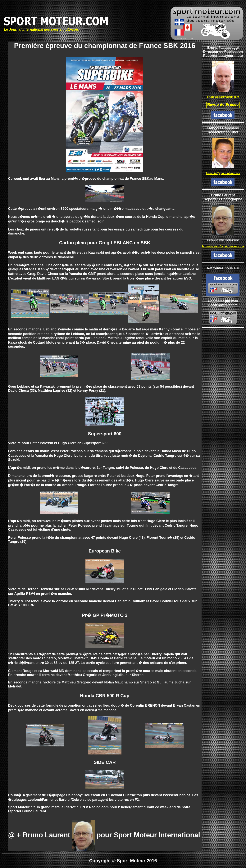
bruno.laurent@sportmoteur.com (223, 246)
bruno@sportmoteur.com (223, 97)
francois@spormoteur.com (223, 173)
